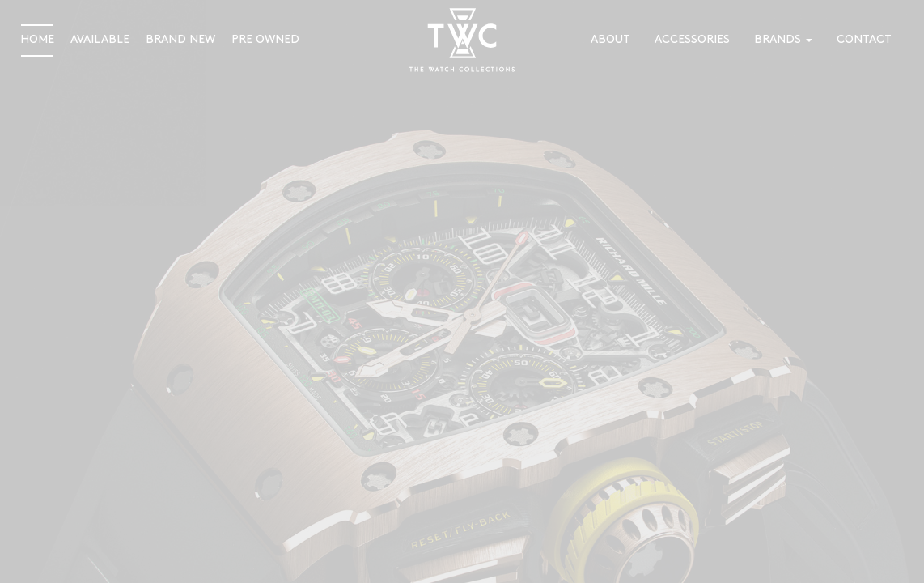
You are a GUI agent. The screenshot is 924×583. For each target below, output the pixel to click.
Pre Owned (265, 40)
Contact (864, 40)
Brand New (180, 40)
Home (37, 40)
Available (100, 40)
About (610, 40)
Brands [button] (783, 40)
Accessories (692, 40)
